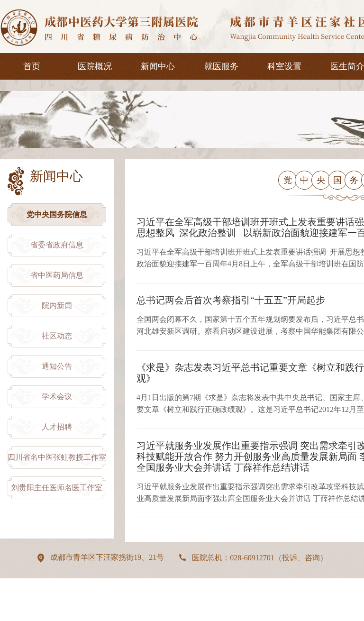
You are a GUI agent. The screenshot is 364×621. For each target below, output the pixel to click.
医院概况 (95, 66)
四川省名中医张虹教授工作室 (57, 457)
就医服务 (221, 66)
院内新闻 (57, 306)
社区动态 (57, 336)
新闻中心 (158, 66)
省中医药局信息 (57, 275)
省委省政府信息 (57, 245)
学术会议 (57, 397)
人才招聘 (57, 427)
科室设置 (284, 66)
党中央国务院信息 (57, 215)
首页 (32, 66)
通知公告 (57, 366)
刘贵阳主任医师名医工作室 (57, 488)
